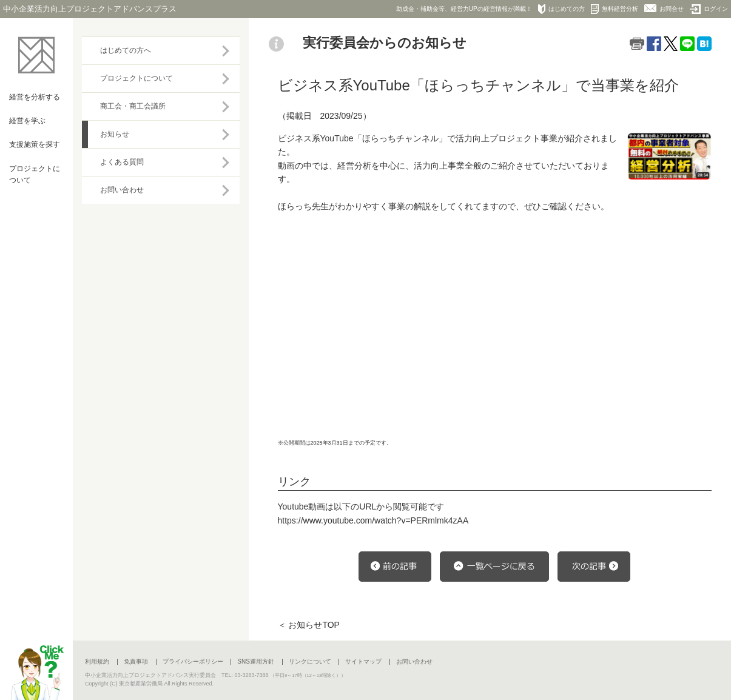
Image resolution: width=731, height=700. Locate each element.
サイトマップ (363, 661)
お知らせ (115, 134)
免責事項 (136, 661)
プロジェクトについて (136, 78)
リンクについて (310, 661)
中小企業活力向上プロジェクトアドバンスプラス (90, 9)
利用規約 (97, 661)
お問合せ (664, 8)
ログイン (709, 9)
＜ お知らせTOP (309, 625)
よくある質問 (122, 162)
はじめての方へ (126, 50)
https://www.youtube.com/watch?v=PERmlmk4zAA (373, 520)
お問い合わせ (122, 190)
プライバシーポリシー (193, 661)
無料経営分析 (615, 9)
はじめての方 (561, 9)
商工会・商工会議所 (133, 106)
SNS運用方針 (256, 661)
